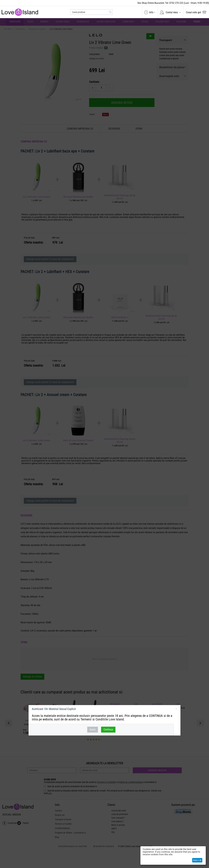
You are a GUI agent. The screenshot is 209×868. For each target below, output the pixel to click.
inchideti (176, 709)
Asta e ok (197, 860)
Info (151, 12)
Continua (108, 730)
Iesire (93, 730)
